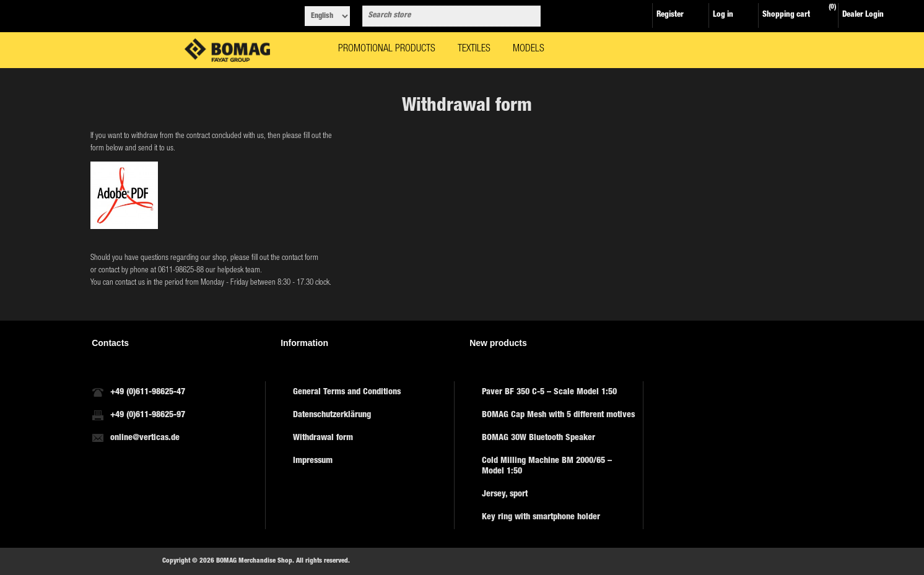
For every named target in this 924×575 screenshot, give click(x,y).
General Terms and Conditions (347, 392)
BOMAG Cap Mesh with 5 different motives (558, 415)
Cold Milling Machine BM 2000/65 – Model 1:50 (547, 466)
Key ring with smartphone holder (541, 517)
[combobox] (440, 16)
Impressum (313, 461)
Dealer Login (863, 15)
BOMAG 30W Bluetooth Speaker (538, 438)
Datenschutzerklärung (332, 415)
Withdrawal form (323, 438)
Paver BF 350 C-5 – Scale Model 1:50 (549, 392)
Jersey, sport (505, 495)
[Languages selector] (327, 16)
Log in (723, 15)
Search (529, 16)
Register (670, 15)
